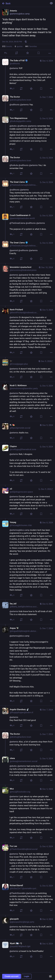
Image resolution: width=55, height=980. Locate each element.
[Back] (24, 3)
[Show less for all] (51, 3)
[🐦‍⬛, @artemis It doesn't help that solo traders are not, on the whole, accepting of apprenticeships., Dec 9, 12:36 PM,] (27, 369)
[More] (50, 53)
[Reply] (6, 53)
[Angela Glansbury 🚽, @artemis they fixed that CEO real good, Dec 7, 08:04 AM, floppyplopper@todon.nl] (27, 718)
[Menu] (50, 976)
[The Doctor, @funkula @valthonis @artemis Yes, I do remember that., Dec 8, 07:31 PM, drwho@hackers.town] (27, 166)
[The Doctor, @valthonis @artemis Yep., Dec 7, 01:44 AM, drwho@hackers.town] (27, 104)
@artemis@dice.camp (19, 530)
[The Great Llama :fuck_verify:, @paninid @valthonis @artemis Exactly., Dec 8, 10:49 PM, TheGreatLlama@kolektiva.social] (27, 251)
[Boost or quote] (17, 53)
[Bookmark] (39, 53)
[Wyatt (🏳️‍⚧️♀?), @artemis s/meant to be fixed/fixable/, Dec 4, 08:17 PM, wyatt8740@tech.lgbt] (27, 950)
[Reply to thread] (12, 89)
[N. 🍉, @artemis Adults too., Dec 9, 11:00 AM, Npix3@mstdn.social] (27, 432)
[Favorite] (28, 53)
